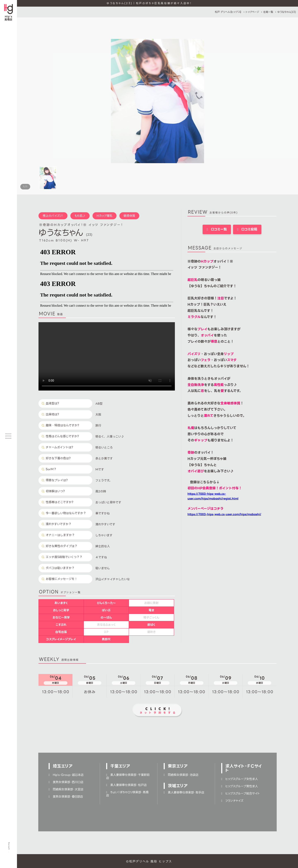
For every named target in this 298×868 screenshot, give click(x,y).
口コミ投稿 (247, 229)
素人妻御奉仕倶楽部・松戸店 (126, 785)
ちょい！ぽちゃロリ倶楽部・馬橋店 (127, 794)
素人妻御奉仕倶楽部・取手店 (184, 792)
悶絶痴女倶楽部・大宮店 (66, 789)
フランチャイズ (232, 801)
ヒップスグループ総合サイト (240, 793)
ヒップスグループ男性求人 (240, 786)
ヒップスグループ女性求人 (240, 779)
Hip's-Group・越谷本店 (66, 775)
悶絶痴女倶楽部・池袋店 (181, 775)
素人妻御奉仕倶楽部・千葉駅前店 (128, 776)
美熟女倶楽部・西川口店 (66, 782)
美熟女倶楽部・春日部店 (66, 797)
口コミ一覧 (217, 229)
